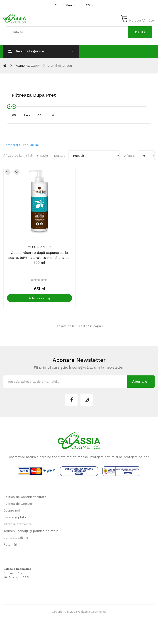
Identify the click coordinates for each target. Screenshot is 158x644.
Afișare (129, 156)
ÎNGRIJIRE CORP (27, 66)
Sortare (60, 156)
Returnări (10, 547)
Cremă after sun (60, 66)
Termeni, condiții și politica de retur (31, 534)
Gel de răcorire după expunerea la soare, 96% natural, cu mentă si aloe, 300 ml (41, 260)
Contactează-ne (16, 540)
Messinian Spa (41, 250)
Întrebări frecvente (18, 527)
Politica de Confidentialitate (25, 500)
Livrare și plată (15, 520)
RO (90, 5)
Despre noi (12, 513)
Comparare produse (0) (21, 145)
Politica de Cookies (18, 506)
